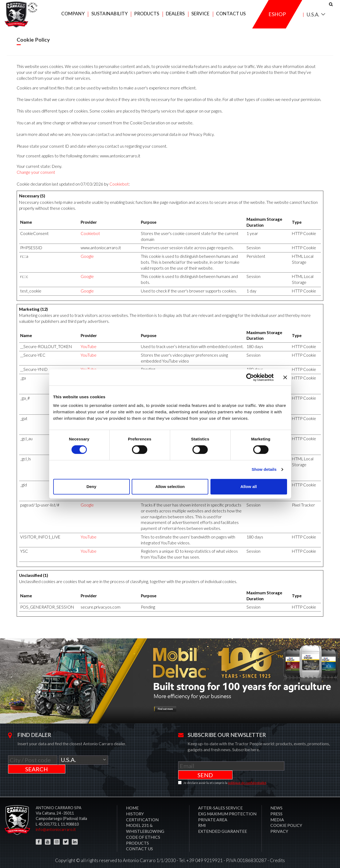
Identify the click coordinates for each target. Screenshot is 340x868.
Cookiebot (119, 189)
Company (73, 17)
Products (147, 17)
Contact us (231, 17)
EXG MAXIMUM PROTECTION (227, 810)
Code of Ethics (143, 833)
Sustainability (110, 17)
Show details (264, 469)
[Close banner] (285, 377)
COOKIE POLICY (286, 822)
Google (87, 261)
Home (132, 804)
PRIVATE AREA (213, 816)
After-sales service (220, 804)
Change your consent (36, 177)
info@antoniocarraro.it (56, 825)
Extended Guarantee (223, 827)
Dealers (175, 17)
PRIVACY (279, 827)
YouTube (89, 352)
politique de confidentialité (247, 779)
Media (277, 816)
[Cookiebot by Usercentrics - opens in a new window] (250, 377)
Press (276, 810)
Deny (92, 487)
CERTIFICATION (142, 816)
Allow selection (170, 487)
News (276, 804)
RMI (202, 822)
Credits (277, 857)
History (135, 810)
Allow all (249, 487)
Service (200, 17)
